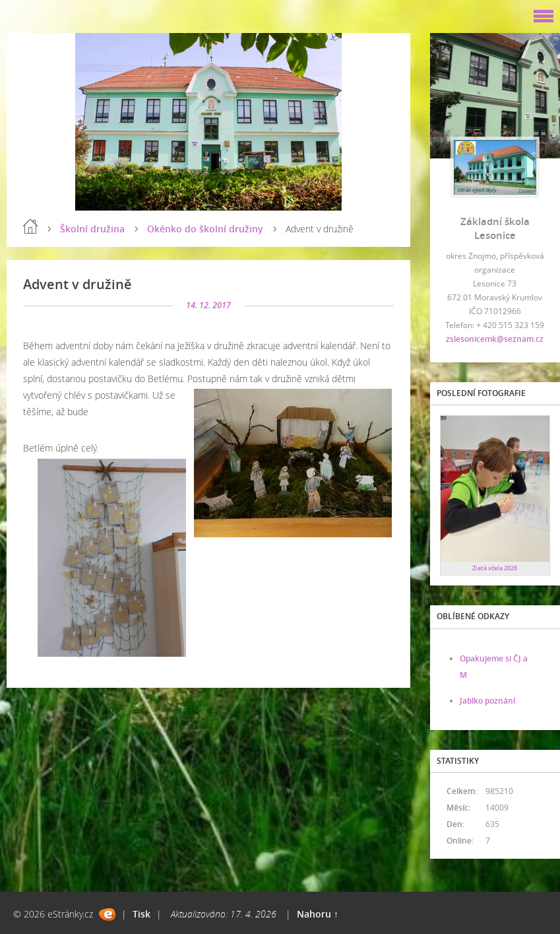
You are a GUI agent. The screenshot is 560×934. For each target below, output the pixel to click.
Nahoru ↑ (318, 914)
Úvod (30, 226)
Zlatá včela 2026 (495, 568)
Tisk (141, 914)
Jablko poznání (487, 701)
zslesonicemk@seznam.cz (495, 339)
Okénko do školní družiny (205, 229)
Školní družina (92, 229)
